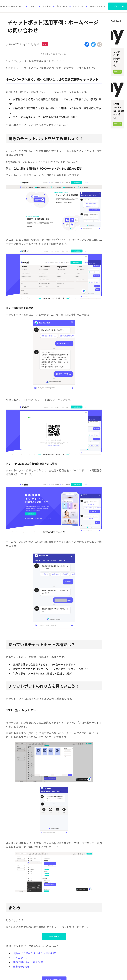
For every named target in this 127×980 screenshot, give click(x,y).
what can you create (12, 6)
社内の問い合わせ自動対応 (28, 962)
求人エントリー (22, 958)
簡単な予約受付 (22, 967)
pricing (47, 6)
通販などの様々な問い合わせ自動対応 (34, 953)
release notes (98, 6)
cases (33, 6)
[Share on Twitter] (93, 44)
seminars (78, 6)
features (62, 6)
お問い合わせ (54, 936)
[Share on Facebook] (87, 44)
